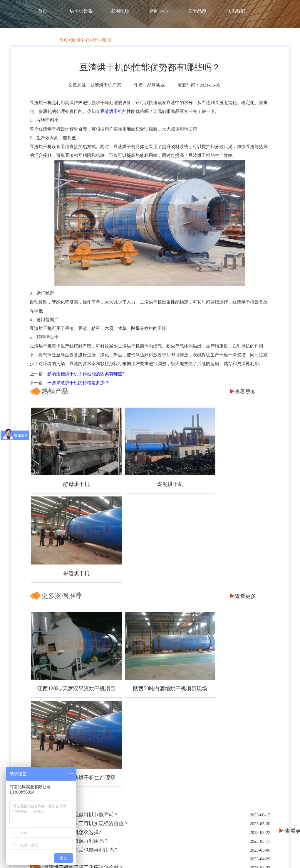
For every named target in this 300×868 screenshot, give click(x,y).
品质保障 (86, 759)
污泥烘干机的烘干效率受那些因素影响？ (89, 677)
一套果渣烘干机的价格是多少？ (78, 383)
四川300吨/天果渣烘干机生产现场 (228, 581)
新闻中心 (159, 11)
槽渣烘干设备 (143, 770)
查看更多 (245, 392)
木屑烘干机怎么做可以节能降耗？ (81, 615)
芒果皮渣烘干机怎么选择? (72, 633)
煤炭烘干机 (200, 780)
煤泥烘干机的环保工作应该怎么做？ (84, 668)
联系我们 (236, 11)
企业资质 (86, 780)
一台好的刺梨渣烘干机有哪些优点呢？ (86, 685)
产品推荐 (200, 738)
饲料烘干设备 (143, 759)
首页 (43, 11)
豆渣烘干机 (111, 111)
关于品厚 (197, 11)
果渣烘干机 (228, 473)
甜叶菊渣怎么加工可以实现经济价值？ (86, 624)
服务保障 (86, 770)
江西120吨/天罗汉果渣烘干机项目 (69, 581)
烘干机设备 (81, 11)
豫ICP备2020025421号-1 (226, 856)
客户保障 (86, 749)
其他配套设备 (143, 780)
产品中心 (143, 738)
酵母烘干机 (69, 473)
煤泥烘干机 (148, 473)
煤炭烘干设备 (143, 749)
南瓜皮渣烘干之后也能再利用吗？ (81, 650)
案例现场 (120, 11)
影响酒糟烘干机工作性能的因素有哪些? (86, 374)
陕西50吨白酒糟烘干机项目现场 (148, 578)
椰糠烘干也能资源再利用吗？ (76, 641)
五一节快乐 (56, 659)
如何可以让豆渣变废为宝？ (74, 694)
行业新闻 (102, 40)
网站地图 (261, 856)
